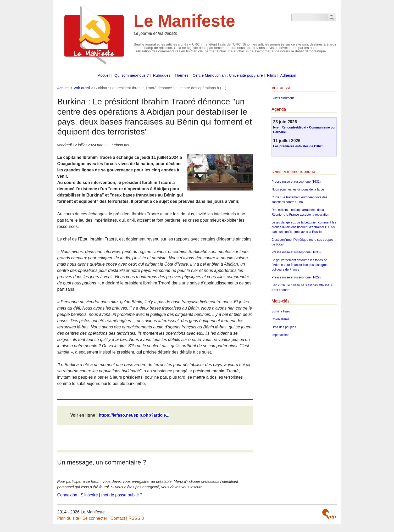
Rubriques (162, 75)
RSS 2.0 (136, 518)
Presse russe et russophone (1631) (296, 182)
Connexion (67, 495)
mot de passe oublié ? (122, 495)
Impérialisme (280, 335)
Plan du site (68, 518)
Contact (118, 518)
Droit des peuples (284, 327)
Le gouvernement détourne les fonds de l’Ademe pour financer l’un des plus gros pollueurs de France (299, 265)
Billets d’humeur (283, 98)
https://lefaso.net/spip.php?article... (134, 415)
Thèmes (182, 75)
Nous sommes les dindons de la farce (298, 189)
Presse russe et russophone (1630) (296, 252)
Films (272, 75)
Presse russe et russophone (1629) (296, 277)
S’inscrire (89, 495)
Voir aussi (82, 88)
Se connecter (95, 518)
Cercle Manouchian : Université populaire (228, 75)
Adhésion (288, 75)
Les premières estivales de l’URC (298, 146)
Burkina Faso (281, 311)
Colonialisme (281, 319)
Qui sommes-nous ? (132, 75)
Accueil (104, 75)
